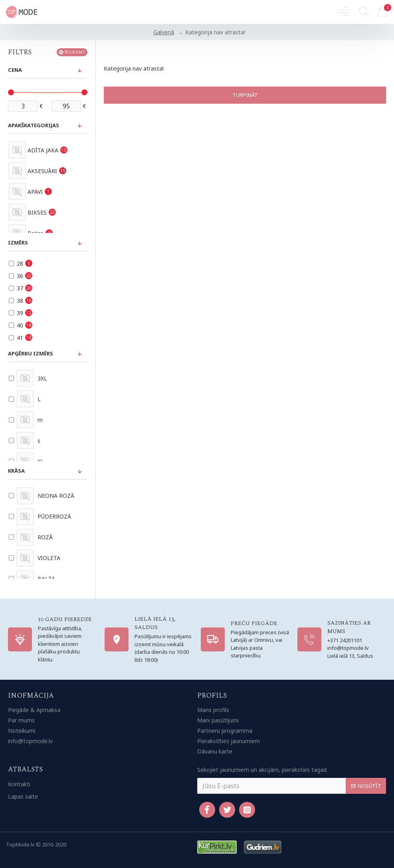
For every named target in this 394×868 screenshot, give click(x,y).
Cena (15, 70)
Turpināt (245, 95)
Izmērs (18, 243)
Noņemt (75, 52)
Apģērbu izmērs (31, 353)
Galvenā (164, 32)
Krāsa (16, 471)
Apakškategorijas (34, 125)
